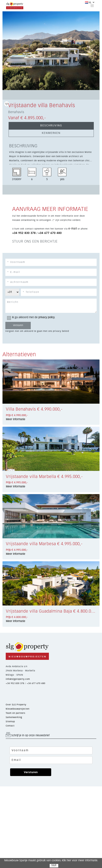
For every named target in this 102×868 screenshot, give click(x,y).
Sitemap (10, 722)
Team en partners (15, 713)
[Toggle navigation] (92, 6)
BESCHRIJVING (51, 126)
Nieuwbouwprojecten (18, 709)
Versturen (31, 772)
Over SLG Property (16, 705)
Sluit (54, 866)
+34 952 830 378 (24, 233)
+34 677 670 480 (50, 233)
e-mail (73, 229)
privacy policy (46, 317)
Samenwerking (14, 717)
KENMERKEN (51, 133)
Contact (10, 726)
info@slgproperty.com (18, 679)
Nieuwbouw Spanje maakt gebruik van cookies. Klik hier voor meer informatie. (51, 861)
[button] (10, 51)
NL (88, 2)
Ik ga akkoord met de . (32, 318)
